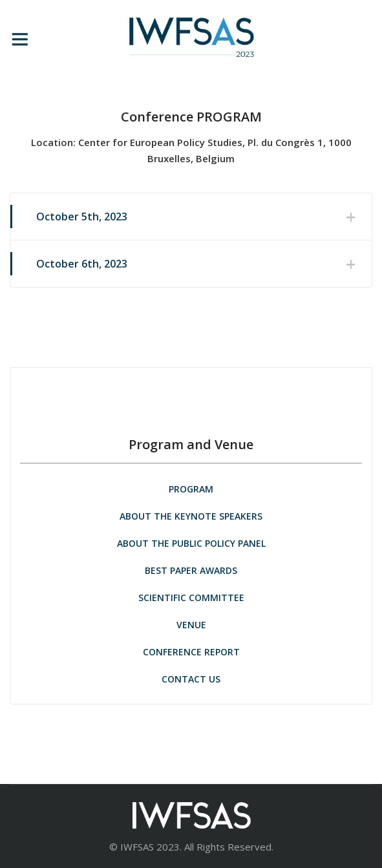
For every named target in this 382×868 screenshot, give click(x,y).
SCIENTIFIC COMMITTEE (191, 598)
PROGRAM (191, 489)
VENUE (191, 625)
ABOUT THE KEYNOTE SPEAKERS (191, 516)
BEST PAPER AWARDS (191, 570)
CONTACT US (191, 679)
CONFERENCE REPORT (191, 652)
